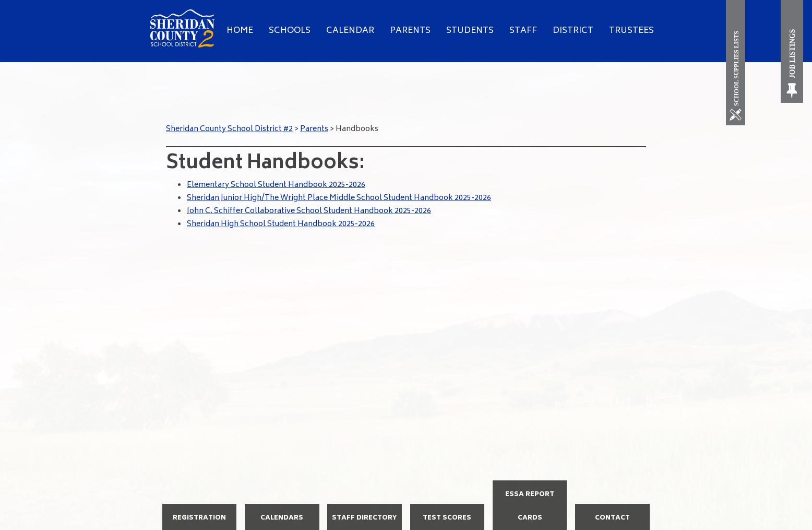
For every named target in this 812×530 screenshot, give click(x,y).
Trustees (631, 31)
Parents (410, 31)
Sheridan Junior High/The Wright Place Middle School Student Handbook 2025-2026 (339, 198)
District (573, 31)
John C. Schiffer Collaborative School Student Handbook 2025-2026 (309, 211)
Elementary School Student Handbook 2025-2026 (276, 185)
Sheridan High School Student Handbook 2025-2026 (281, 224)
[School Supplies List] (738, 63)
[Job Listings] (792, 51)
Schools (290, 31)
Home (240, 31)
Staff (523, 31)
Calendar (350, 31)
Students (470, 31)
